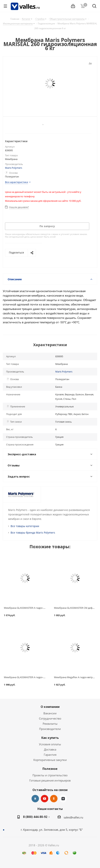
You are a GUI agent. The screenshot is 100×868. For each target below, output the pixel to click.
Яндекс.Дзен (63, 799)
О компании (50, 707)
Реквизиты (50, 724)
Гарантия (50, 755)
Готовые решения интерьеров (50, 780)
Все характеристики (17, 182)
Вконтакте (35, 799)
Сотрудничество (50, 718)
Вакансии (50, 713)
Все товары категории (25, 526)
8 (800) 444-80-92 (35, 817)
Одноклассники (54, 799)
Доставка (50, 749)
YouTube (45, 799)
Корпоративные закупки (50, 760)
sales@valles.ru (73, 817)
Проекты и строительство (50, 775)
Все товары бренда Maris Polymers (33, 533)
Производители (50, 729)
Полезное (50, 769)
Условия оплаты (50, 744)
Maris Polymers (14, 168)
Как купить (50, 738)
